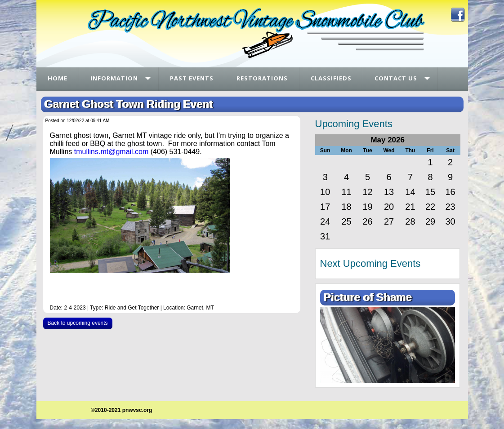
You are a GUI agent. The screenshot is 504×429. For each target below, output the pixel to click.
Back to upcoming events (78, 323)
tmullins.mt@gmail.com (112, 152)
